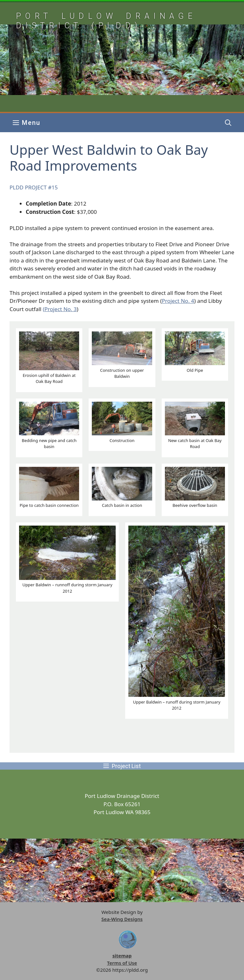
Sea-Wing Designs (122, 919)
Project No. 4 (178, 301)
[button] (228, 123)
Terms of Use (122, 963)
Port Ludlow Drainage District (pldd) (106, 21)
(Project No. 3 (60, 309)
